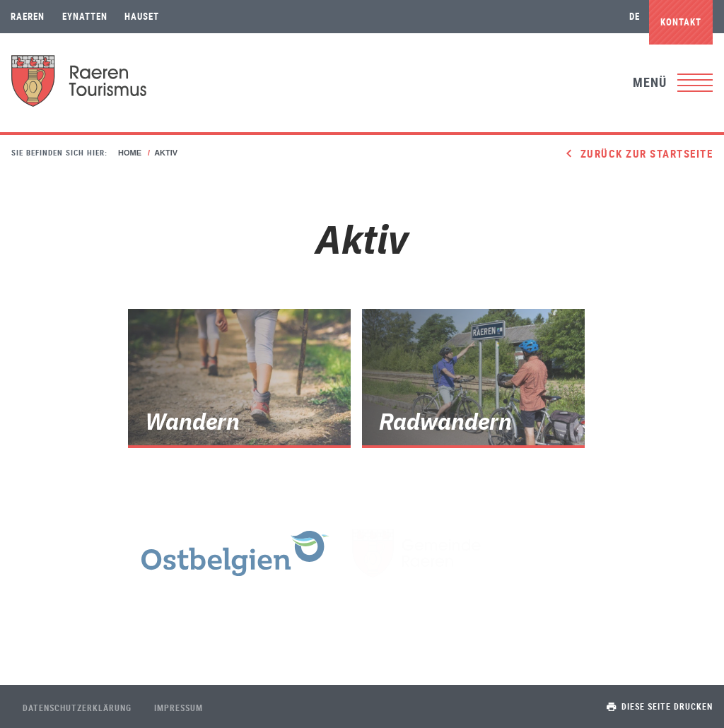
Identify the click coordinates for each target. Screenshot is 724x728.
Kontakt (681, 22)
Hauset (142, 16)
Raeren (28, 16)
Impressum (179, 708)
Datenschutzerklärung (77, 708)
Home (130, 153)
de (635, 16)
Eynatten (85, 16)
